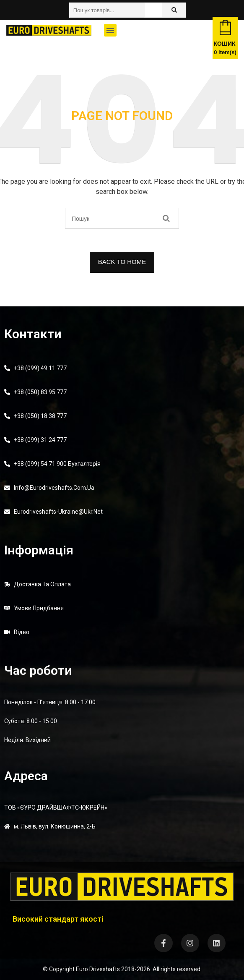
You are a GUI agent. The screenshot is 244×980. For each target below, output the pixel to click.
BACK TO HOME (122, 262)
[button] (110, 30)
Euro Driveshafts (98, 969)
